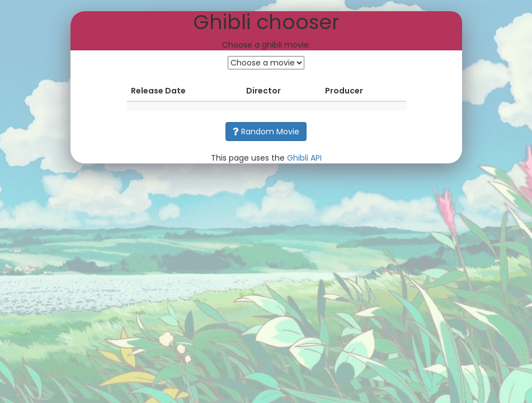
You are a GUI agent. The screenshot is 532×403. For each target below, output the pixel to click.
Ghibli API (304, 158)
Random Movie (266, 132)
